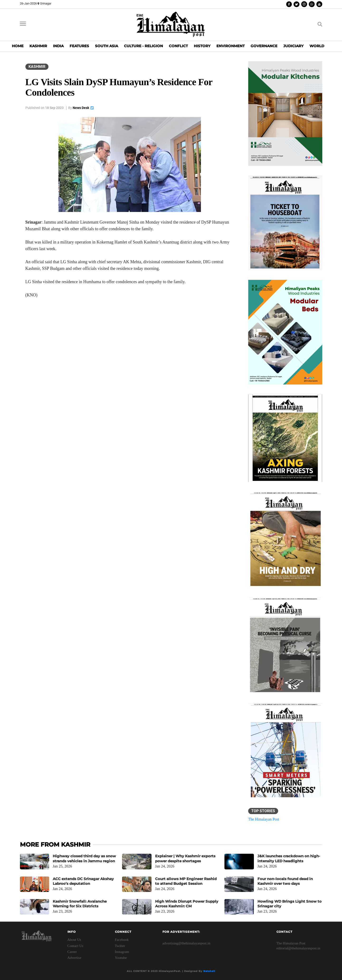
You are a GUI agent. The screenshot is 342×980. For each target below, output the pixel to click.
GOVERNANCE (264, 46)
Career (72, 952)
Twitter (120, 946)
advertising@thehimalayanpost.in (186, 943)
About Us (74, 940)
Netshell (209, 971)
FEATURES (79, 46)
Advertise (74, 958)
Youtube (121, 958)
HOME (18, 46)
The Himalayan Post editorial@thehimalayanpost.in (298, 946)
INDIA (58, 46)
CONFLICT (178, 46)
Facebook (122, 940)
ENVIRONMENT (230, 46)
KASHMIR (38, 46)
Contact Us (75, 946)
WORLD (317, 46)
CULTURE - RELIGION (143, 46)
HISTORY (202, 46)
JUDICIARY (293, 46)
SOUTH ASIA (107, 46)
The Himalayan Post (264, 819)
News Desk (81, 108)
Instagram (122, 952)
